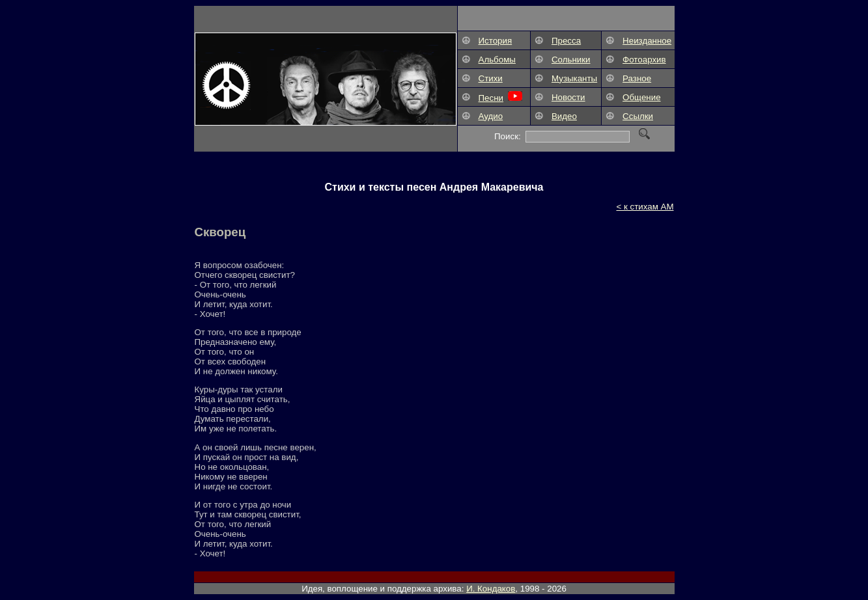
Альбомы (497, 60)
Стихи (491, 78)
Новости (568, 97)
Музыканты (574, 78)
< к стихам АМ (645, 207)
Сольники (571, 60)
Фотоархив (644, 60)
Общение (641, 97)
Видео (564, 116)
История (496, 41)
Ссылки (638, 116)
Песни (491, 98)
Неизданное (647, 41)
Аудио (491, 116)
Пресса (566, 41)
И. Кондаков (491, 589)
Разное (637, 78)
